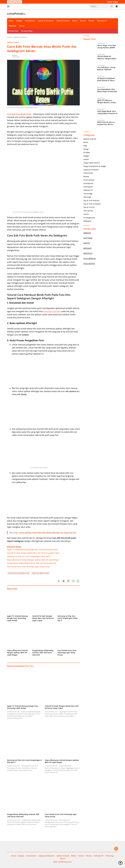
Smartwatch (88, 187)
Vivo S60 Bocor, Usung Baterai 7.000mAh (106, 68)
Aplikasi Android (63, 21)
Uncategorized (89, 218)
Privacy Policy (27, 31)
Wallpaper (87, 221)
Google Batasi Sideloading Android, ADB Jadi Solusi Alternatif (32, 563)
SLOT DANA (88, 238)
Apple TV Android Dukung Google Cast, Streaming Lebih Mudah (32, 550)
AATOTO (87, 243)
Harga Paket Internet (91, 163)
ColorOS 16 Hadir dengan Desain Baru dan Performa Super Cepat (33, 553)
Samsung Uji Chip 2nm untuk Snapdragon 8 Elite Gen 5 (29, 556)
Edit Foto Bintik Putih (40, 573)
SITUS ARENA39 (90, 258)
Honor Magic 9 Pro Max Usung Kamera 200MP (106, 47)
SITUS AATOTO (89, 264)
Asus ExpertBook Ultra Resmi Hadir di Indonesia (107, 90)
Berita (75, 21)
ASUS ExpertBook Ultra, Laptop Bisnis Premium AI (107, 112)
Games (83, 21)
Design (86, 149)
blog (85, 146)
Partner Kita (13, 31)
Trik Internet (88, 211)
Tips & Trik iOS (89, 207)
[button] (112, 6)
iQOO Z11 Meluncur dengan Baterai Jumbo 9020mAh (106, 101)
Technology (88, 194)
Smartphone (30, 21)
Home (11, 21)
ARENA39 (87, 233)
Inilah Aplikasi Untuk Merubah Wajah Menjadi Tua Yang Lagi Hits (48, 533)
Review (91, 21)
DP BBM (87, 152)
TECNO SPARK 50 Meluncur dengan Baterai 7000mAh (107, 58)
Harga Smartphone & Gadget (95, 166)
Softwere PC (102, 21)
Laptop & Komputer (46, 21)
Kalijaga (15, 55)
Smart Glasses (89, 180)
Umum (22, 26)
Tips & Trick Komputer (92, 204)
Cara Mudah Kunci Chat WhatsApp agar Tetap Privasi (28, 567)
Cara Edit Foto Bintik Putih (19, 573)
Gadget (19, 21)
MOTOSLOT (88, 253)
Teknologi (12, 26)
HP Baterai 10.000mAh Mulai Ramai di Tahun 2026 (106, 79)
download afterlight (52, 311)
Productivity (88, 173)
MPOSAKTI (88, 248)
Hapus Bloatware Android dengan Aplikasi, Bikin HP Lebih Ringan (33, 560)
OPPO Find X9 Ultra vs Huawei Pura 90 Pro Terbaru (106, 123)
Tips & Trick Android (91, 200)
